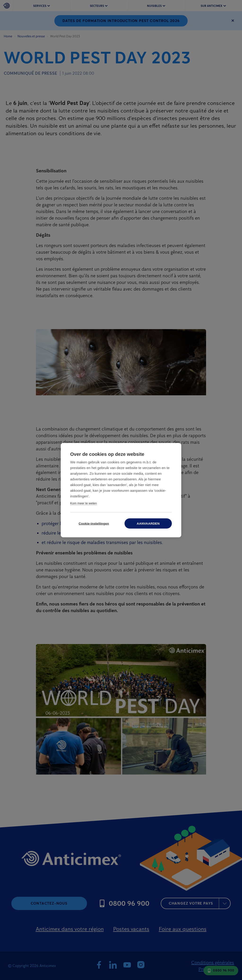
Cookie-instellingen (94, 523)
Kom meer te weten (84, 503)
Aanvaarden (148, 523)
